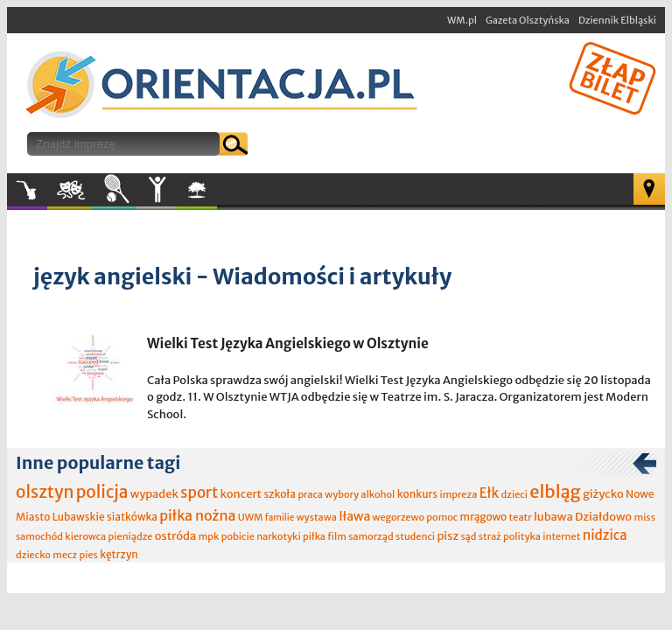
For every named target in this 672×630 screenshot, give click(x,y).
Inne (157, 190)
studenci (415, 536)
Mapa (649, 189)
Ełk (490, 493)
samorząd (371, 536)
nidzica (605, 535)
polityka (522, 536)
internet (561, 536)
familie (280, 518)
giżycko (603, 494)
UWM (251, 517)
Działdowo (603, 517)
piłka (314, 536)
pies (88, 555)
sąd (468, 536)
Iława (354, 516)
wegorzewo (399, 517)
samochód (39, 536)
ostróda (176, 536)
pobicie (238, 536)
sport (199, 493)
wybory (342, 494)
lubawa (553, 517)
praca (310, 494)
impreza (458, 494)
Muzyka (27, 190)
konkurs (417, 494)
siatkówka (132, 517)
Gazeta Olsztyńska (528, 20)
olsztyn (45, 492)
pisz (448, 536)
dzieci (514, 494)
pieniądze (131, 536)
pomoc (442, 517)
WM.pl (462, 20)
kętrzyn (119, 554)
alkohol (378, 494)
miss (644, 517)
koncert (241, 494)
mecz (65, 555)
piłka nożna (197, 515)
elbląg (555, 491)
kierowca (85, 536)
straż (490, 536)
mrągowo (484, 517)
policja (102, 492)
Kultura (70, 190)
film (337, 536)
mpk (209, 536)
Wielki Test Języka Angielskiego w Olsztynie (288, 343)
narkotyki (279, 536)
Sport (114, 190)
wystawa (317, 517)
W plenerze (217, 195)
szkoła (280, 494)
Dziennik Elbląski (617, 20)
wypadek (154, 494)
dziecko (33, 555)
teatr (521, 517)
